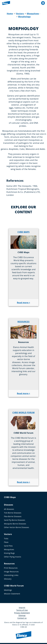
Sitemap (22, 615)
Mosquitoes (33, 14)
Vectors (20, 14)
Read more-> (23, 303)
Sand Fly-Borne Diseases (15, 520)
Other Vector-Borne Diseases (17, 527)
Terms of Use (22, 610)
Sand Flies (8, 546)
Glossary (8, 579)
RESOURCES (23, 322)
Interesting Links (11, 575)
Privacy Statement (22, 613)
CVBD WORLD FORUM (23, 413)
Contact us (22, 618)
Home (10, 14)
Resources (9, 564)
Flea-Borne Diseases (13, 516)
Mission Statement (12, 594)
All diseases (9, 509)
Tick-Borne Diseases (13, 513)
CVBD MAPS (24, 232)
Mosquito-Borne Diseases (15, 524)
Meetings (8, 590)
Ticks (6, 539)
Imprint (22, 607)
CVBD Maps (10, 497)
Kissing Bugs (9, 553)
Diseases (9, 505)
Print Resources (11, 568)
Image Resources (11, 572)
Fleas (6, 542)
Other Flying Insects (13, 557)
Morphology (24, 17)
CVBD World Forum (14, 586)
